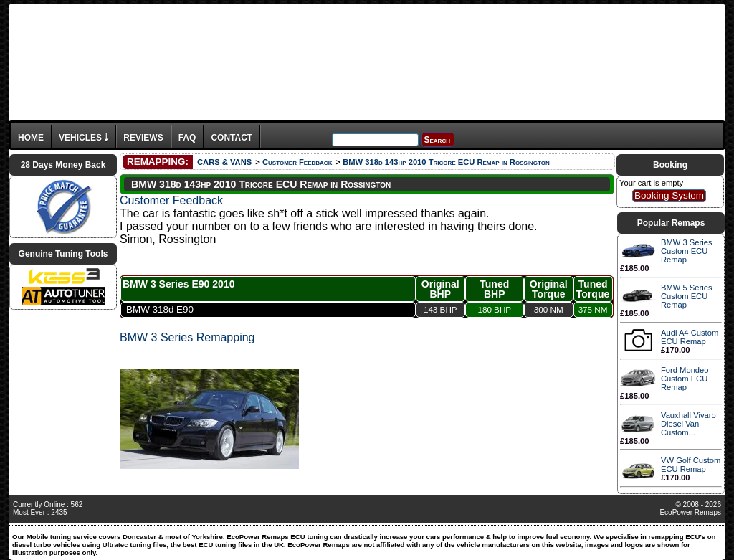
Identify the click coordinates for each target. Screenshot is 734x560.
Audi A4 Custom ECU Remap (690, 337)
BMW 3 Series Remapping (187, 337)
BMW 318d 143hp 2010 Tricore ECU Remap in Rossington (446, 162)
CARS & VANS (224, 162)
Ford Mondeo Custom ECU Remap (685, 379)
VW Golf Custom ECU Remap (691, 465)
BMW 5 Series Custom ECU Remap (687, 296)
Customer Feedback (297, 162)
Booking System (669, 195)
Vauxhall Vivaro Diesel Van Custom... (688, 424)
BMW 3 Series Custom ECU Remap (687, 251)
